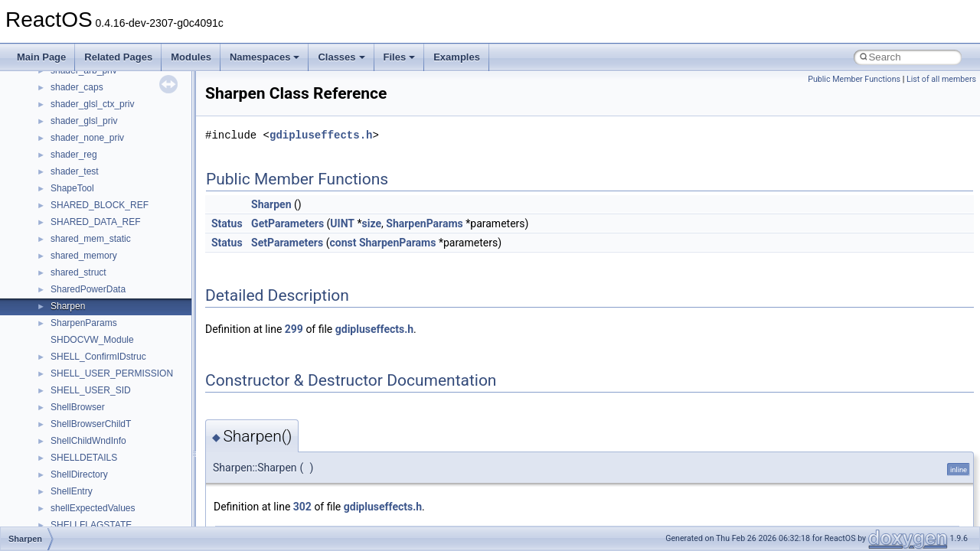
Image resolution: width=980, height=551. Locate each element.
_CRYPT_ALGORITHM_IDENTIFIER (126, 484)
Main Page (41, 57)
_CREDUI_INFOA (87, 214)
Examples (457, 57)
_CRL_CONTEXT (87, 265)
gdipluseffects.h (321, 135)
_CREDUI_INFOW (88, 231)
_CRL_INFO (76, 366)
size (372, 223)
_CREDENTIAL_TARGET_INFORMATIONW (142, 147)
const (343, 243)
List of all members (941, 79)
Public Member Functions (854, 79)
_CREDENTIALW (86, 181)
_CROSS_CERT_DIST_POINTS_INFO (131, 399)
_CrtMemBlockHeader (96, 450)
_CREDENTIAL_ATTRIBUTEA (113, 96)
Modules (191, 57)
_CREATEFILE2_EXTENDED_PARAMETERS (145, 80)
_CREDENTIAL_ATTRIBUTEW (114, 113)
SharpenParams (425, 223)
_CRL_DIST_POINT (92, 282)
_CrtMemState (80, 467)
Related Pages (118, 57)
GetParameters (287, 223)
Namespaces (265, 57)
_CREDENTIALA (85, 164)
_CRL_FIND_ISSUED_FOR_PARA (122, 349)
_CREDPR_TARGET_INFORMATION (128, 197)
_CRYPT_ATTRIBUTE (96, 517)
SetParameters (287, 243)
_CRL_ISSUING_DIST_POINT (113, 383)
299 (294, 329)
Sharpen (271, 204)
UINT (342, 223)
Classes (341, 57)
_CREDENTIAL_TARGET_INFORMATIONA (140, 130)
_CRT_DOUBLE (84, 416)
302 (302, 507)
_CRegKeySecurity (89, 248)
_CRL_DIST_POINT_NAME (108, 298)
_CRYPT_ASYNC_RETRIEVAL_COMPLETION (148, 500)
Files (400, 57)
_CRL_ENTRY (80, 332)
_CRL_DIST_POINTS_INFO (108, 315)
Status (227, 223)
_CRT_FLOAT (80, 433)
